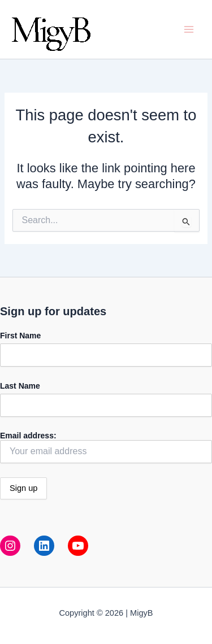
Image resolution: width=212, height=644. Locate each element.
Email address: (106, 447)
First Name (20, 336)
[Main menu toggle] (189, 29)
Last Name (20, 386)
